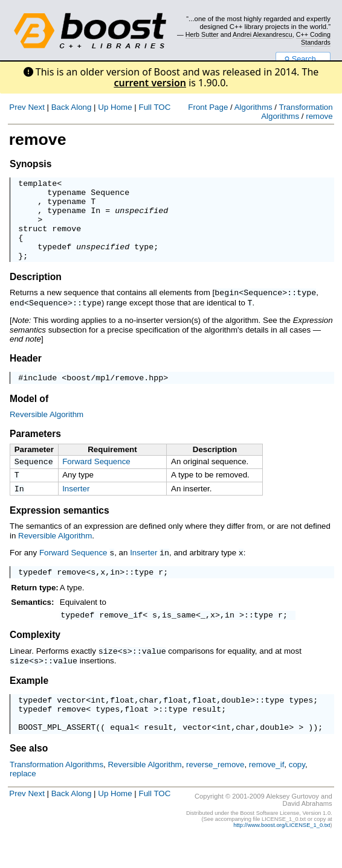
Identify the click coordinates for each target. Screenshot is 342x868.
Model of (29, 416)
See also (29, 778)
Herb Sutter (202, 34)
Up (103, 107)
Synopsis (31, 164)
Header (26, 373)
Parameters (35, 451)
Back (60, 107)
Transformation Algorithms (297, 112)
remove (319, 116)
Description (36, 293)
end (17, 318)
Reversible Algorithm (47, 431)
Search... (303, 59)
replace (23, 803)
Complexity (35, 658)
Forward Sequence (96, 478)
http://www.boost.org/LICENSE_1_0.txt (282, 855)
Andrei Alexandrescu (263, 34)
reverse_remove (215, 794)
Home (121, 107)
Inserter (76, 508)
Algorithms (253, 107)
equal (122, 756)
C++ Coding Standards (313, 38)
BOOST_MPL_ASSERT (57, 756)
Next (36, 107)
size (108, 674)
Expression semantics (60, 531)
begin (227, 308)
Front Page (208, 107)
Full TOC (154, 107)
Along (81, 107)
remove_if (121, 638)
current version (150, 83)
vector (71, 724)
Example (29, 703)
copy (297, 794)
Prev (17, 107)
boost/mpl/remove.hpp (115, 394)
